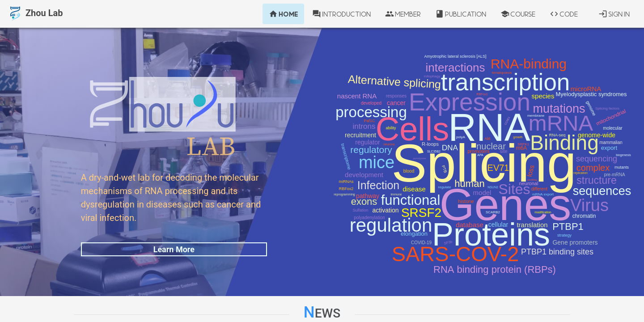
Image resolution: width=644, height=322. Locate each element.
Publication (461, 14)
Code (564, 14)
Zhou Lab (35, 14)
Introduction (341, 14)
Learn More (174, 249)
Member (403, 14)
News (322, 312)
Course (518, 14)
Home (283, 14)
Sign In (614, 14)
